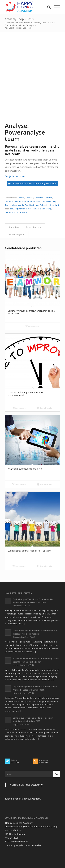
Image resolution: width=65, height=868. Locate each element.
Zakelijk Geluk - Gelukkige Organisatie (42, 205)
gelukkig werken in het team (23, 209)
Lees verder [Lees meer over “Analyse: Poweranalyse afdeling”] (19, 484)
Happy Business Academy (26, 785)
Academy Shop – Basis (19, 19)
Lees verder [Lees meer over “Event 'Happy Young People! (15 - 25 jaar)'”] (19, 566)
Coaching (39, 198)
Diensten (48, 198)
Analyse (31, 25)
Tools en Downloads (14, 205)
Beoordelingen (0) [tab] (17, 234)
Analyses (29, 198)
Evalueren (10, 201)
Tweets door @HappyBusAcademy (23, 799)
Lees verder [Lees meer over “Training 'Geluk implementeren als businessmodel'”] (19, 408)
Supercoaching (50, 201)
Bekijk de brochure (15, 176)
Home (27, 23)
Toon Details (45, 408)
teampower (22, 212)
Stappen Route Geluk (15, 25)
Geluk (18, 201)
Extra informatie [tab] (34, 227)
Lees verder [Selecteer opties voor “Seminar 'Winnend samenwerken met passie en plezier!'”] (33, 326)
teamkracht (10, 212)
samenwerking (44, 209)
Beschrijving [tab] (14, 227)
